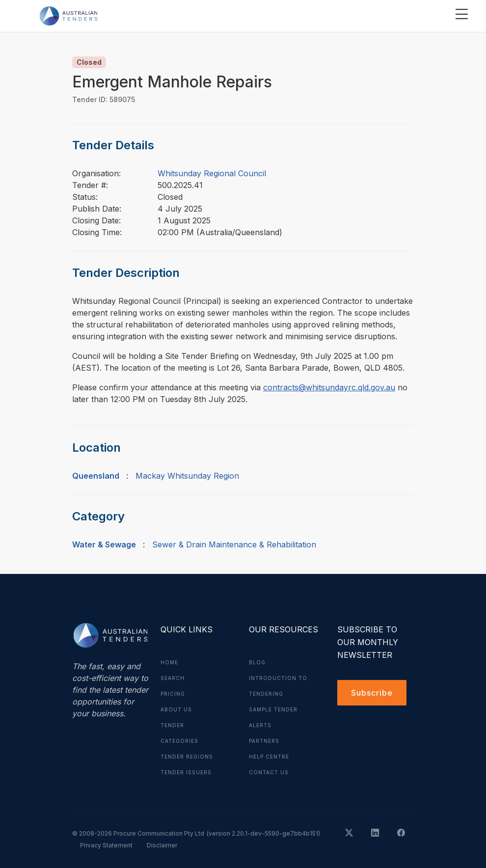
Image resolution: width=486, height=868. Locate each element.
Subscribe (372, 693)
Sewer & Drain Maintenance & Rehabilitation (234, 544)
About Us (176, 709)
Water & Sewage (104, 544)
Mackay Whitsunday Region (187, 476)
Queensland (96, 476)
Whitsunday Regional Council (212, 173)
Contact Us (269, 772)
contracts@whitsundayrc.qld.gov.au (329, 387)
